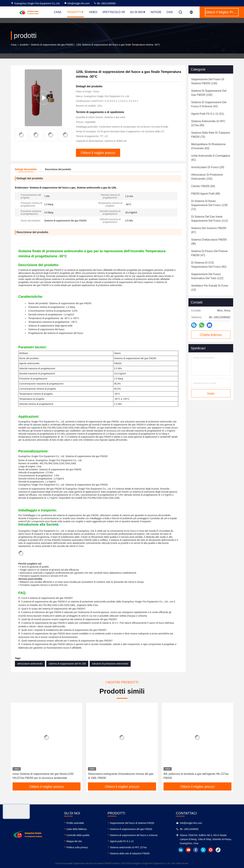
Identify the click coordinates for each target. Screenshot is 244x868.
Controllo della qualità (78, 835)
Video (93, 12)
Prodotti (75, 12)
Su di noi (138, 12)
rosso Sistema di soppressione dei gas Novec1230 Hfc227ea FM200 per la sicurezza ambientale (43, 776)
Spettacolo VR (114, 12)
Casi (170, 12)
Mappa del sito (74, 841)
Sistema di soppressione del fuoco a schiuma (134, 835)
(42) (209, 104)
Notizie (156, 12)
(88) (206, 194)
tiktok (218, 850)
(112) (210, 219)
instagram (211, 850)
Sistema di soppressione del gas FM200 (52, 45)
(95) (208, 123)
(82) (209, 265)
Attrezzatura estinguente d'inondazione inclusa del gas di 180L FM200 (121, 776)
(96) (209, 242)
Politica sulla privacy (77, 847)
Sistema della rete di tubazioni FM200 (130, 853)
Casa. (58, 12)
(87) (209, 230)
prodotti (24, 45)
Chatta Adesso (211, 335)
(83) (208, 146)
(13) (210, 288)
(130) (208, 81)
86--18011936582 (105, 3)
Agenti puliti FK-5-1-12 (122, 841)
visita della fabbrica (77, 829)
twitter (203, 850)
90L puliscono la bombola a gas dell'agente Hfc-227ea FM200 (196, 776)
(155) (207, 177)
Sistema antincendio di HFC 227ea (128, 847)
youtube (188, 850)
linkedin (181, 850)
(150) (209, 93)
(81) (211, 158)
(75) (211, 135)
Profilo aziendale (75, 823)
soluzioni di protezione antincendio (110, 664)
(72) (209, 205)
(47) (209, 253)
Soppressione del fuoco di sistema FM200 (132, 823)
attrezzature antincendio (30, 664)
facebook (196, 850)
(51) (208, 114)
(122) (207, 276)
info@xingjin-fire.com (77, 3)
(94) (203, 186)
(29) (208, 167)
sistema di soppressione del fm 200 (67, 664)
